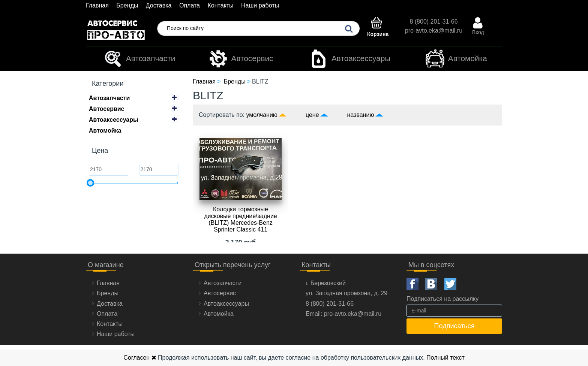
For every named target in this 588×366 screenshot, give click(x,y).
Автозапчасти (139, 59)
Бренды (127, 5)
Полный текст (445, 358)
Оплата (190, 5)
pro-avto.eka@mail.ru (434, 31)
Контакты (220, 5)
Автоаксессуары (350, 59)
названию (361, 115)
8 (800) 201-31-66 (433, 22)
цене (312, 115)
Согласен (140, 358)
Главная (97, 5)
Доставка (159, 5)
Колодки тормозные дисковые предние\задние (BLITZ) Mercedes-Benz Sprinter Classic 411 (241, 219)
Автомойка (456, 59)
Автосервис (241, 59)
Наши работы (260, 5)
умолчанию (262, 115)
